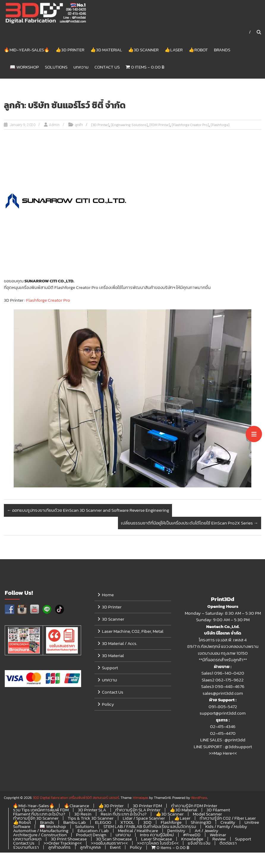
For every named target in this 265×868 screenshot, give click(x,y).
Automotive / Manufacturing (41, 831)
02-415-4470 (223, 733)
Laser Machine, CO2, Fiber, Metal (133, 632)
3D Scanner (113, 620)
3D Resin (83, 814)
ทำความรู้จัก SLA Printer (138, 810)
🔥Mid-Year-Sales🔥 (27, 50)
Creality (228, 822)
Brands (222, 50)
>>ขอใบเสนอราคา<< (109, 843)
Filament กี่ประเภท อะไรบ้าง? (39, 814)
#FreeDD (192, 835)
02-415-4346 (223, 727)
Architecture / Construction (40, 835)
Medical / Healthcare (138, 831)
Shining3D (201, 822)
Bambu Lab (75, 822)
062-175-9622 (229, 680)
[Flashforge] (220, 125)
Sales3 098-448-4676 (223, 687)
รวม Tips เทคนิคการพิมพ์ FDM (41, 810)
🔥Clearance (76, 806)
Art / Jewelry (206, 831)
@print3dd (235, 740)
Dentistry (176, 831)
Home (108, 595)
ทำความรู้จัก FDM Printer (194, 806)
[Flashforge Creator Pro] (190, 125)
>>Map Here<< (223, 754)
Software (22, 827)
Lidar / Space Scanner (144, 818)
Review (219, 839)
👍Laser (174, 50)
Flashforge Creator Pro (48, 300)
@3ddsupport (238, 747)
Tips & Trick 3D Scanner (91, 818)
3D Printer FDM (147, 806)
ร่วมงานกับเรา (26, 847)
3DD (147, 822)
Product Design (91, 835)
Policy (108, 705)
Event (115, 847)
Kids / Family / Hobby (226, 827)
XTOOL (127, 822)
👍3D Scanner (143, 50)
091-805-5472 (223, 707)
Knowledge (192, 839)
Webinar (218, 835)
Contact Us (107, 67)
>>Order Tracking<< (63, 843)
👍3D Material (106, 50)
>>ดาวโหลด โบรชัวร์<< (158, 843)
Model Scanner (207, 814)
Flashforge (171, 822)
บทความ (81, 67)
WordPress (199, 798)
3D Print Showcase (69, 839)
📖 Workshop (24, 67)
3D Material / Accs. (120, 644)
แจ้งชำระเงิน (199, 843)
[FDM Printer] (160, 125)
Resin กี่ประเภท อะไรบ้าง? (124, 814)
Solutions (56, 67)
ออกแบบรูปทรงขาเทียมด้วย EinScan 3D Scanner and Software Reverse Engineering (88, 511)
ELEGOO (103, 822)
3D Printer (112, 607)
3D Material (113, 656)
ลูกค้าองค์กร (59, 847)
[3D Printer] (100, 125)
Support (110, 668)
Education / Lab (93, 831)
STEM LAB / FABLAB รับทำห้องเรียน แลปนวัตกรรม (150, 827)
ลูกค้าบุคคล (90, 847)
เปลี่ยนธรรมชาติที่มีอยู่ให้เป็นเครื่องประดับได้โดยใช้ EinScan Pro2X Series (190, 523)
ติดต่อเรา (228, 843)
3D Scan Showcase (114, 839)
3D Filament (218, 810)
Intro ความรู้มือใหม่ (157, 835)
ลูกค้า (79, 125)
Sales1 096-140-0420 (223, 674)
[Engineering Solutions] (129, 125)
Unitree (252, 822)
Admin (54, 125)
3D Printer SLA (92, 810)
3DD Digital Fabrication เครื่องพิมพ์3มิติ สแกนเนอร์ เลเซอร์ (76, 798)
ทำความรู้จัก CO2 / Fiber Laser (228, 818)
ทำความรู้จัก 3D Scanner (36, 818)
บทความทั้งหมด (27, 839)
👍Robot (198, 50)
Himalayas (141, 798)
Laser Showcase (157, 839)
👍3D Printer (70, 50)
